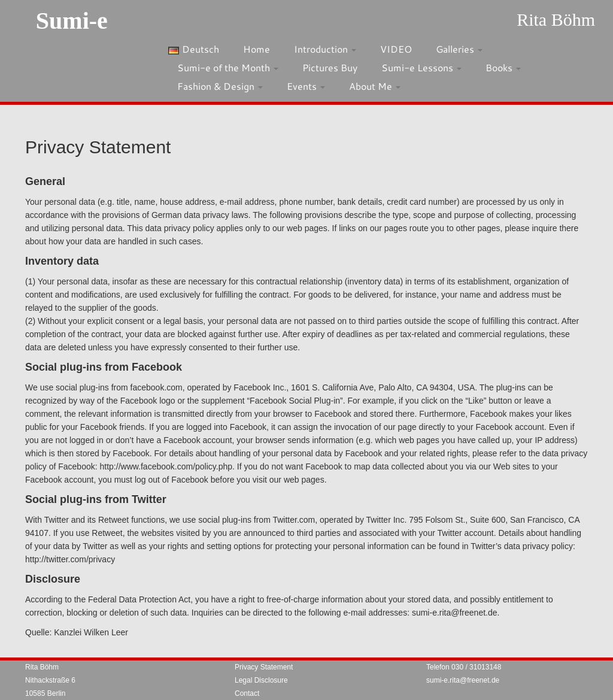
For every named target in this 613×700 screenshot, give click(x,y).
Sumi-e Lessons (421, 67)
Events (306, 86)
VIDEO (396, 49)
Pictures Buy (330, 67)
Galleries (459, 49)
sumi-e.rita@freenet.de (463, 680)
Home (257, 49)
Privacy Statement (264, 667)
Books (503, 67)
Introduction (325, 49)
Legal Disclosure (261, 680)
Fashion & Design (220, 86)
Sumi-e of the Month (228, 67)
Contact (247, 693)
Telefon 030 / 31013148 (464, 667)
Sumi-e (72, 21)
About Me (375, 86)
